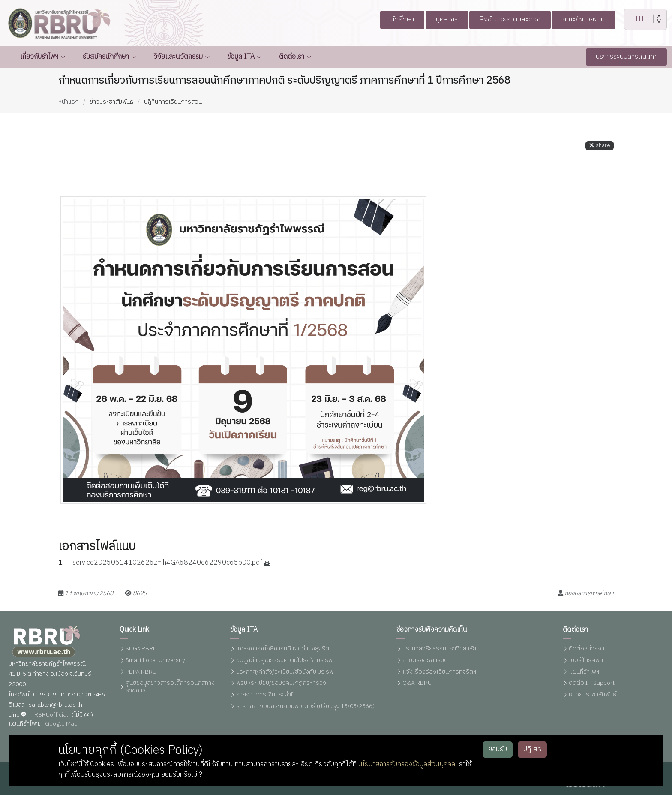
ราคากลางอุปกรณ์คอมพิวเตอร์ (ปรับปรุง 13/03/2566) (305, 706)
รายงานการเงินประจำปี (265, 695)
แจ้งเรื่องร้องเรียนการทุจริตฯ (439, 672)
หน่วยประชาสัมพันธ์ (592, 695)
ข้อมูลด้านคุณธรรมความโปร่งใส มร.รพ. (285, 661)
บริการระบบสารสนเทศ (626, 57)
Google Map (61, 724)
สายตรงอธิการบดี (425, 661)
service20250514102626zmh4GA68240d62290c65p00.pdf (171, 569)
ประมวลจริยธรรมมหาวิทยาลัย (439, 649)
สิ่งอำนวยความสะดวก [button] (511, 20)
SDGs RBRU (141, 649)
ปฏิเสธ (532, 749)
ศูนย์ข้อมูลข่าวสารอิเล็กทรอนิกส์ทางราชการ (170, 687)
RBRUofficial (51, 715)
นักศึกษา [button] (394, 20)
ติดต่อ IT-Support (592, 683)
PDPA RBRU (141, 672)
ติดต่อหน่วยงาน (588, 649)
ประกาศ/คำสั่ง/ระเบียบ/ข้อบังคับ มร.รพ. (285, 672)
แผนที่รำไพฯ (584, 672)
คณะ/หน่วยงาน (591, 20)
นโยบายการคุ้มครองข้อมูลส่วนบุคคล (407, 764)
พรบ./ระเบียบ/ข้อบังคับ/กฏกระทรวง (281, 683)
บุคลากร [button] (442, 20)
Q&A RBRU (417, 683)
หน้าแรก (69, 102)
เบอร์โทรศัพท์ (586, 661)
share (600, 152)
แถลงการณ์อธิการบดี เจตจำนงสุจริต (283, 649)
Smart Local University (155, 661)
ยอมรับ (498, 749)
